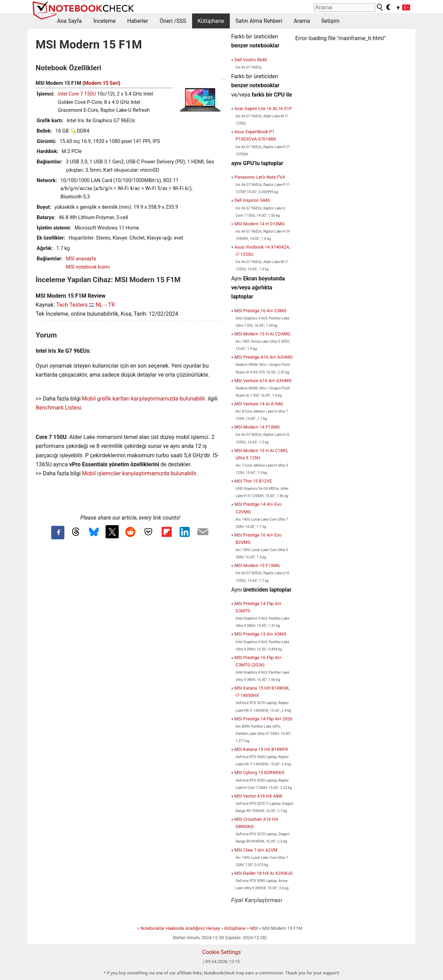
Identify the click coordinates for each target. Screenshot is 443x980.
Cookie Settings (221, 952)
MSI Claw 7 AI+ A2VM (256, 850)
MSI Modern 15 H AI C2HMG (262, 334)
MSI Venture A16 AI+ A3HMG (263, 381)
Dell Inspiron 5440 (252, 200)
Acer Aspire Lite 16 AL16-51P (263, 109)
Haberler (138, 21)
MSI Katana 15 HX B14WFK (261, 749)
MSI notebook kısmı (88, 267)
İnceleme (104, 21)
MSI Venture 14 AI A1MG (259, 404)
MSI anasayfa (81, 259)
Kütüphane (211, 21)
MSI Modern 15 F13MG (257, 565)
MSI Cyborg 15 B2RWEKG (259, 772)
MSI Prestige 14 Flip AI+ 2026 (263, 719)
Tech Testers (72, 305)
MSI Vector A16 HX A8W (258, 796)
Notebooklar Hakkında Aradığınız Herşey (180, 928)
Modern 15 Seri (101, 83)
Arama (302, 21)
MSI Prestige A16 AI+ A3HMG (263, 357)
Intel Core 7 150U (77, 94)
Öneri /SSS (173, 21)
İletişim (331, 21)
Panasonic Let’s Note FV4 (259, 177)
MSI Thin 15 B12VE (253, 481)
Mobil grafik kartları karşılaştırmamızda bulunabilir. (144, 399)
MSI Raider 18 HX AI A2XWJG (264, 873)
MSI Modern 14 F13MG (257, 427)
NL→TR (105, 305)
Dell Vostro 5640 (251, 60)
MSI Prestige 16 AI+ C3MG (260, 311)
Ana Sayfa (70, 21)
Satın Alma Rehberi (259, 21)
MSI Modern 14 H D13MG (259, 224)
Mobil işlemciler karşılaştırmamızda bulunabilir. (140, 473)
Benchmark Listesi (58, 408)
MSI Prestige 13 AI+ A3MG (260, 634)
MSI (254, 928)
